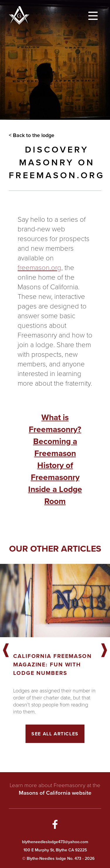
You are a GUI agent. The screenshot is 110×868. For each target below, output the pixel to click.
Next (104, 651)
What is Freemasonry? (55, 423)
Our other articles (55, 549)
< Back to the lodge (32, 135)
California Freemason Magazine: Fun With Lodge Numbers (53, 665)
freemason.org (39, 267)
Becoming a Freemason (55, 447)
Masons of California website (55, 793)
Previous (6, 651)
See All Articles (55, 734)
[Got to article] (55, 601)
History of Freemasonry (55, 471)
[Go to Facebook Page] (55, 825)
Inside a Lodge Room (55, 495)
